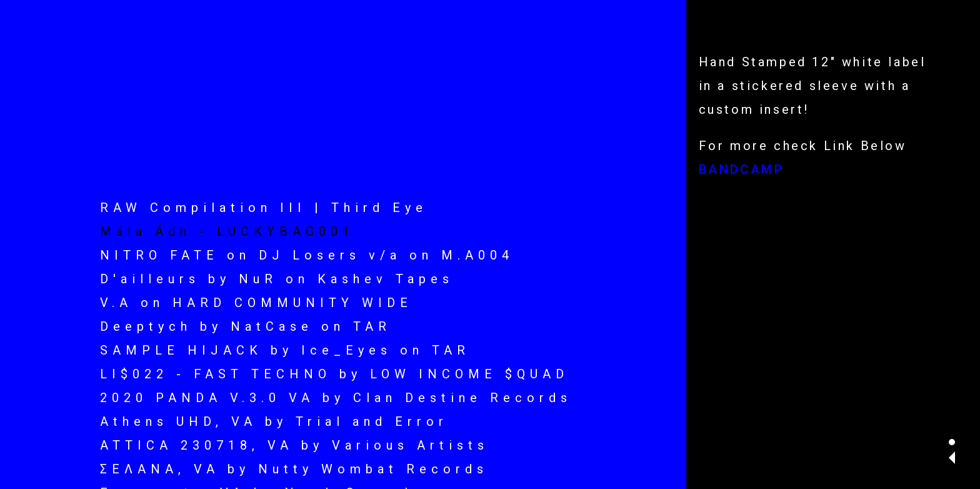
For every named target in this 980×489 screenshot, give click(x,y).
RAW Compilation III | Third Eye (264, 208)
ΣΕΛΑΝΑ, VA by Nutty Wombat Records (294, 469)
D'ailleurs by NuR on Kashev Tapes (277, 279)
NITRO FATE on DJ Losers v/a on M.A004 (307, 255)
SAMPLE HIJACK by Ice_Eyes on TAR (285, 350)
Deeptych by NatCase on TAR (246, 326)
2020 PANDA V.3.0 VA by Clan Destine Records (336, 398)
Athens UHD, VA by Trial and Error (274, 421)
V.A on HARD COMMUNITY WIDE (256, 303)
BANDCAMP (742, 169)
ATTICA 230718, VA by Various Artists (294, 445)
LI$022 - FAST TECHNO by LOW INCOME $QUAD (334, 374)
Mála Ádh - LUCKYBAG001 (227, 231)
